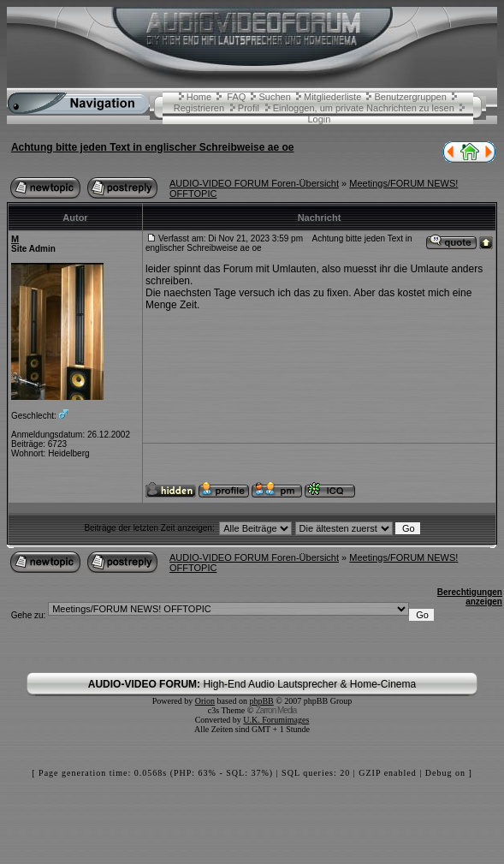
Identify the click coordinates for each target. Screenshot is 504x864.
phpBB (261, 701)
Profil (249, 108)
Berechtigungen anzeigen (470, 597)
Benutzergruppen (410, 97)
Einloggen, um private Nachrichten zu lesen (364, 108)
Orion (205, 701)
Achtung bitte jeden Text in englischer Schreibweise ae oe (153, 147)
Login (319, 119)
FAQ (236, 97)
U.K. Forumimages (276, 720)
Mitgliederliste (332, 97)
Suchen (275, 97)
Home (199, 97)
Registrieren (199, 108)
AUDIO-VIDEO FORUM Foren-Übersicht (254, 183)
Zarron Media (276, 710)
